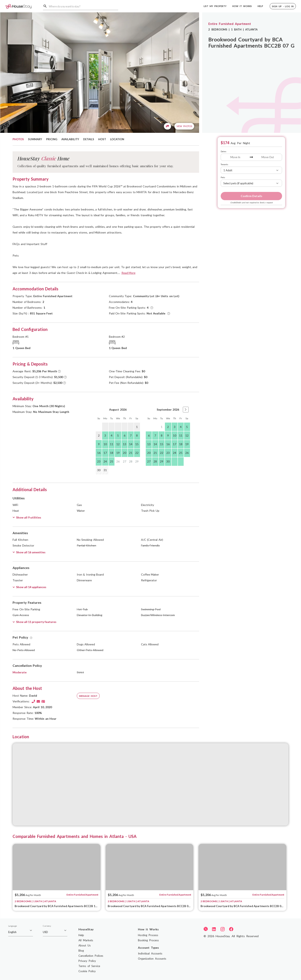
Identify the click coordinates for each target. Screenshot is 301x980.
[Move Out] (268, 157)
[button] (283, 6)
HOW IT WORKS (242, 6)
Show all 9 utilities (27, 517)
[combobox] (83, 6)
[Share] (167, 126)
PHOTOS (18, 139)
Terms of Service (89, 966)
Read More (128, 273)
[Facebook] (231, 929)
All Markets (86, 940)
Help (81, 935)
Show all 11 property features (34, 622)
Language (12, 926)
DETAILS (89, 139)
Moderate (20, 672)
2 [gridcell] (168, 427)
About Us (85, 945)
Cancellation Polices (91, 956)
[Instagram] (223, 929)
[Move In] (235, 157)
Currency (47, 926)
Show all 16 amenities (29, 552)
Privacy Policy (87, 961)
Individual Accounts (150, 953)
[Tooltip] (152, 308)
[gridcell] (105, 427)
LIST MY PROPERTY (215, 6)
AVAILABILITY (70, 139)
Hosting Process (148, 935)
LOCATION (117, 139)
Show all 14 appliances (29, 587)
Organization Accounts (152, 959)
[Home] (18, 6)
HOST (102, 139)
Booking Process (148, 940)
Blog (81, 951)
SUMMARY (35, 139)
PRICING (52, 139)
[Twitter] (206, 929)
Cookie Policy (87, 971)
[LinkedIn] (214, 929)
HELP (260, 6)
